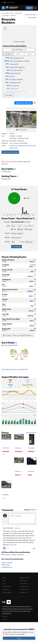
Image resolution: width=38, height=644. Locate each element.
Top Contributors (7, 592)
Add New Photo (31, 433)
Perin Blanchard (20, 146)
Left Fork (13, 15)
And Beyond (14, 83)
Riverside (13, 64)
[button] (8, 120)
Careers (4, 619)
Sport (20, 229)
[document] (19, 636)
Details (5, 164)
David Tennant (8, 528)
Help (3, 580)
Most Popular (6, 555)
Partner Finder (6, 586)
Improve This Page (30, 15)
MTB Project (23, 580)
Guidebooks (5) (7, 567)
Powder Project (24, 589)
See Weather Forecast (10, 152)
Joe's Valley (6, 15)
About (4, 578)
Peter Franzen (14, 143)
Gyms (4, 583)
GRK (27, 146)
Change (28, 222)
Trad (14, 229)
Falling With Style (16, 67)
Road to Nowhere (16, 58)
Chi (11, 76)
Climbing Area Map (19, 42)
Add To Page (32, 18)
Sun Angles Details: (19, 352)
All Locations (5, 13)
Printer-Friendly (7, 563)
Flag (34, 548)
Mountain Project (25, 578)
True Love (13, 86)
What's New (6, 565)
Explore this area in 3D (24, 103)
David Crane (32, 146)
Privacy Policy (21, 634)
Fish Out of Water (16, 61)
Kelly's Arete (14, 73)
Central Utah (18, 13)
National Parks (24, 592)
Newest (14, 555)
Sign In (29, 8)
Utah (12, 13)
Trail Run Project (24, 586)
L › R (8, 54)
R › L (19, 54)
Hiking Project (24, 583)
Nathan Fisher (14, 148)
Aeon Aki (12, 146)
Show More (9, 95)
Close (19, 638)
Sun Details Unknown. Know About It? (15, 369)
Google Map (13, 138)
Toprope (29, 229)
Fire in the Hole (15, 70)
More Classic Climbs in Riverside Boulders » (18, 335)
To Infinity (13, 79)
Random (21, 555)
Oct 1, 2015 (13, 545)
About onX (5, 616)
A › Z (29, 54)
